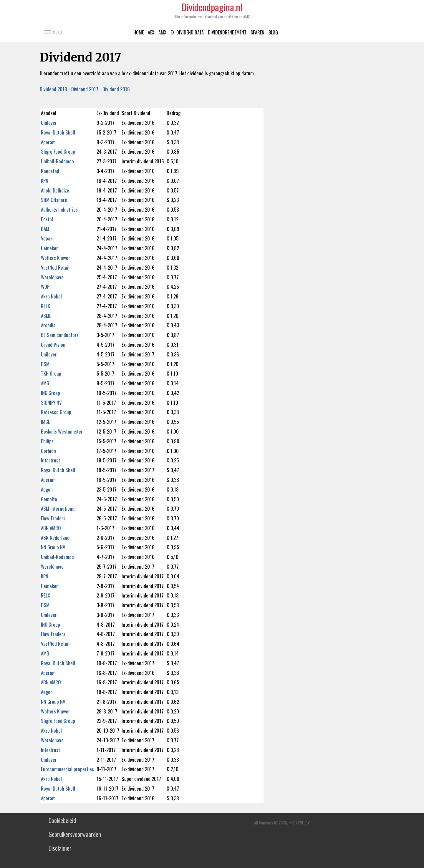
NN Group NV (53, 547)
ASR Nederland (55, 538)
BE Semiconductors (60, 335)
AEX (151, 32)
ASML (46, 316)
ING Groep (50, 393)
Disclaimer (60, 848)
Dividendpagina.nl (212, 10)
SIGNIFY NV (51, 403)
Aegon (47, 489)
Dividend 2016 (116, 89)
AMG (45, 383)
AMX (162, 32)
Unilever (49, 123)
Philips (47, 441)
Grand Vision (53, 345)
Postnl (47, 219)
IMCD (46, 422)
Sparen (257, 32)
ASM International (58, 508)
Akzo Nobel (51, 296)
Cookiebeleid (62, 820)
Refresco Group (56, 412)
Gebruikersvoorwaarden (75, 834)
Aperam (48, 142)
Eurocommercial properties (67, 769)
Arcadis (48, 325)
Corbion (48, 451)
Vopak (47, 238)
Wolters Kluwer (56, 258)
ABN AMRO (51, 528)
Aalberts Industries (59, 209)
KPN (45, 181)
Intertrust (50, 460)
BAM (45, 229)
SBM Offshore (54, 200)
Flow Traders (53, 518)
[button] (56, 32)
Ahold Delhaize (55, 190)
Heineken (50, 248)
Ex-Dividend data (187, 32)
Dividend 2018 (53, 89)
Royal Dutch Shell (58, 132)
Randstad (50, 171)
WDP (45, 287)
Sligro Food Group (58, 151)
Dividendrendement (227, 32)
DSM (45, 364)
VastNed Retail (55, 267)
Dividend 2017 (85, 89)
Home (139, 32)
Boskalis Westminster (62, 431)
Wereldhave (52, 277)
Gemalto (49, 499)
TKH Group (51, 373)
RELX (45, 306)
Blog (273, 32)
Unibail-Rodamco (57, 161)
